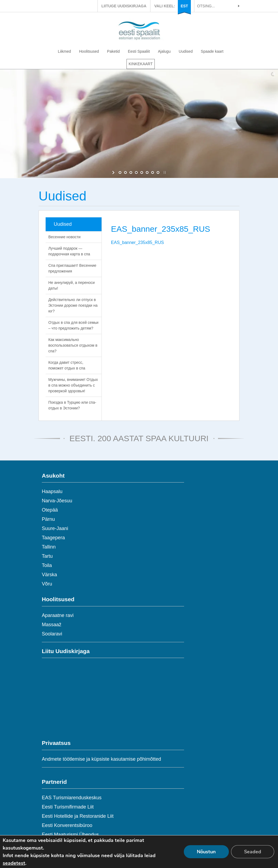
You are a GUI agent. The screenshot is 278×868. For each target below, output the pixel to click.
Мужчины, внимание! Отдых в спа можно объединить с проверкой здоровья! (73, 385)
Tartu (47, 556)
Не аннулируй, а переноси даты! (72, 285)
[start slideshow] (114, 173)
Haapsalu (52, 491)
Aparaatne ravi (58, 615)
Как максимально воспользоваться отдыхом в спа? (73, 345)
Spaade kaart (212, 51)
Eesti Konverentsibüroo (67, 825)
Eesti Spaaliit (139, 51)
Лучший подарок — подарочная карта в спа (69, 251)
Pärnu (48, 519)
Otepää (50, 510)
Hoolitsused (89, 51)
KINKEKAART (141, 64)
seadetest (14, 863)
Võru (47, 584)
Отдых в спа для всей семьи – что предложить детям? (73, 325)
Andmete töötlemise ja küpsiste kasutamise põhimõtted (101, 759)
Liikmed (64, 51)
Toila (47, 565)
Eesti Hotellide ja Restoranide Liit (78, 816)
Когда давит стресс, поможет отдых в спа (67, 365)
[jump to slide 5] (142, 173)
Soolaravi (52, 634)
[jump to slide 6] (147, 173)
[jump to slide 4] (136, 173)
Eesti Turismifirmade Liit (68, 807)
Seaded (253, 852)
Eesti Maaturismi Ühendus (70, 835)
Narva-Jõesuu (57, 501)
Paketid (113, 51)
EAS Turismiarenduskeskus (72, 798)
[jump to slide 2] (125, 173)
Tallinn (49, 547)
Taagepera (53, 538)
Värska (49, 575)
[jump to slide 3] (131, 173)
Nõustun (206, 852)
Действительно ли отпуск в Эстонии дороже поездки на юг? (73, 305)
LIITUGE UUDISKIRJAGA (124, 6)
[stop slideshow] (164, 173)
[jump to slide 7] (153, 173)
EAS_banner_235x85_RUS (138, 242)
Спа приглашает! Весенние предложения (72, 268)
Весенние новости (64, 237)
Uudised (186, 51)
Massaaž (52, 625)
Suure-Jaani (55, 528)
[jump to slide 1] (120, 173)
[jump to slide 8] (158, 173)
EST (184, 6)
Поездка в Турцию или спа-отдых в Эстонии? (72, 405)
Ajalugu (164, 51)
